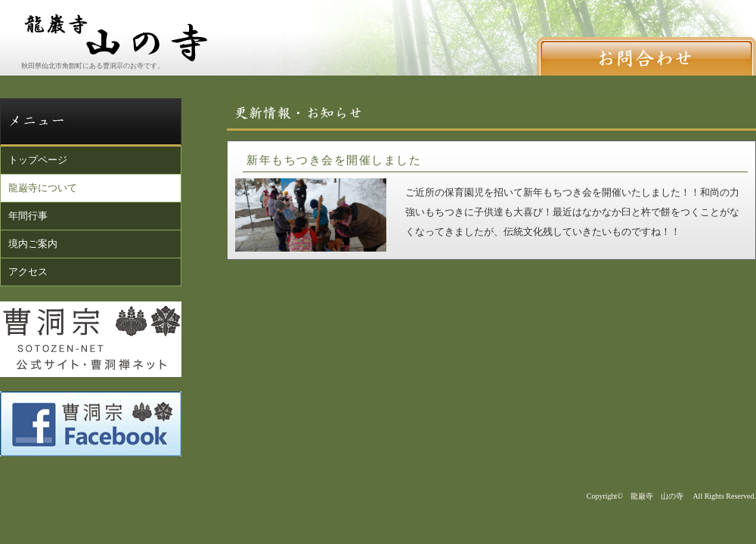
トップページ (38, 160)
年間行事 (28, 216)
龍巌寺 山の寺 (657, 496)
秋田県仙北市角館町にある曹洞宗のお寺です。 (93, 66)
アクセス (28, 272)
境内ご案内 (33, 244)
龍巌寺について (43, 188)
